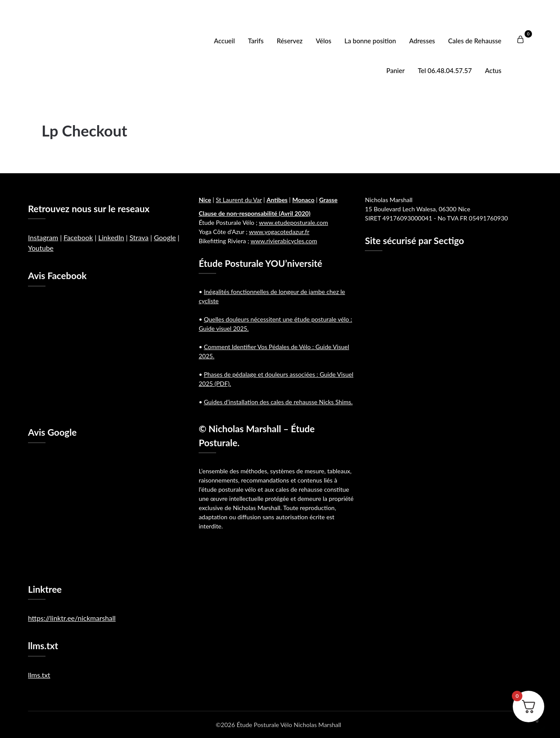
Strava (139, 237)
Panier (395, 70)
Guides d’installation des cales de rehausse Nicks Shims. (278, 402)
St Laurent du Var (239, 200)
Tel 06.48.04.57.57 (445, 70)
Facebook (78, 237)
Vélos (324, 41)
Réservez (289, 41)
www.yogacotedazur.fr (279, 232)
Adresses (422, 41)
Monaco (303, 200)
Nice (205, 200)
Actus (493, 70)
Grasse (328, 200)
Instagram (43, 237)
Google (165, 237)
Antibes (277, 200)
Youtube (41, 248)
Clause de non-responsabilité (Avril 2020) (254, 213)
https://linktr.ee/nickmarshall (72, 618)
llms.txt (39, 675)
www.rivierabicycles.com (284, 241)
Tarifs (256, 41)
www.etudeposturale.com (294, 222)
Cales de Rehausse (475, 41)
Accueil (224, 41)
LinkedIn (111, 237)
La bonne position (370, 41)
